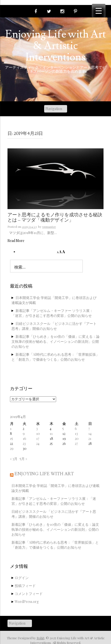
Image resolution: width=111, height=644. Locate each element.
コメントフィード (29, 594)
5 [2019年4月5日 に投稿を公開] (63, 429)
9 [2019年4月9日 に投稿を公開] (24, 434)
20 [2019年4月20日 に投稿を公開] (77, 439)
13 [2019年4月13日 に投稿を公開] (76, 434)
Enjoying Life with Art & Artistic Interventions (56, 46)
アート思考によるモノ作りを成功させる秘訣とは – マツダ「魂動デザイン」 (55, 218)
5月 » (23, 459)
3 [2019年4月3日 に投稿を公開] (37, 429)
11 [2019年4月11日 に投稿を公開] (51, 434)
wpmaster (49, 227)
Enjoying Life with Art (44, 474)
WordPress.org (27, 602)
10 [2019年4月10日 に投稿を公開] (38, 434)
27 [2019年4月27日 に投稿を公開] (76, 443)
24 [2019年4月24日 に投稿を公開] (38, 443)
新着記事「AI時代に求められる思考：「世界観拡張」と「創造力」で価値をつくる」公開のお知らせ (55, 357)
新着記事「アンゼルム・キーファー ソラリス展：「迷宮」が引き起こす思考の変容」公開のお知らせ (52, 313)
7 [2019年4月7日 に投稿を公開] (89, 429)
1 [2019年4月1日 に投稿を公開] (11, 429)
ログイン (22, 578)
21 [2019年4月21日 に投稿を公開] (90, 439)
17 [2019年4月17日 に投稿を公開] (38, 439)
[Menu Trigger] (99, 11)
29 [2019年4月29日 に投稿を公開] (12, 448)
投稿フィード (25, 586)
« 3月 (14, 459)
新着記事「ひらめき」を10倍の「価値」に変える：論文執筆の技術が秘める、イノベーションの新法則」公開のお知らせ (55, 341)
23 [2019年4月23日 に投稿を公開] (24, 443)
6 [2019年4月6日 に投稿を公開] (76, 429)
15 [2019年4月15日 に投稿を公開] (11, 439)
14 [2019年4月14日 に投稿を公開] (90, 434)
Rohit (41, 638)
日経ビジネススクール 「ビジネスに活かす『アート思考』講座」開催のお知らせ (54, 326)
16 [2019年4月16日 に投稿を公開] (24, 439)
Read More (16, 241)
